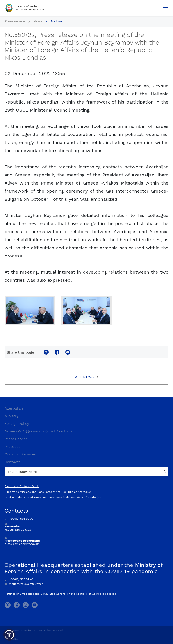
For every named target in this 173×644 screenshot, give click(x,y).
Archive (56, 21)
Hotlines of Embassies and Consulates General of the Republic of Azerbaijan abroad (60, 594)
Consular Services (20, 454)
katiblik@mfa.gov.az (18, 530)
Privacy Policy (11, 639)
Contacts (13, 462)
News (38, 21)
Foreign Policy (17, 424)
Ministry (11, 416)
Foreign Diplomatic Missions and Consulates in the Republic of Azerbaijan (53, 498)
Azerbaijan (14, 408)
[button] (9, 635)
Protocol (12, 447)
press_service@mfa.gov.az (22, 544)
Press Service (16, 439)
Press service (15, 21)
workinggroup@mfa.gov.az (24, 584)
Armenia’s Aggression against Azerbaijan (40, 431)
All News (84, 377)
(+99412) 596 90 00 (19, 519)
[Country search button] (165, 472)
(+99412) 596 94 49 (19, 579)
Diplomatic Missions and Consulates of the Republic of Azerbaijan (48, 492)
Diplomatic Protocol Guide (22, 486)
